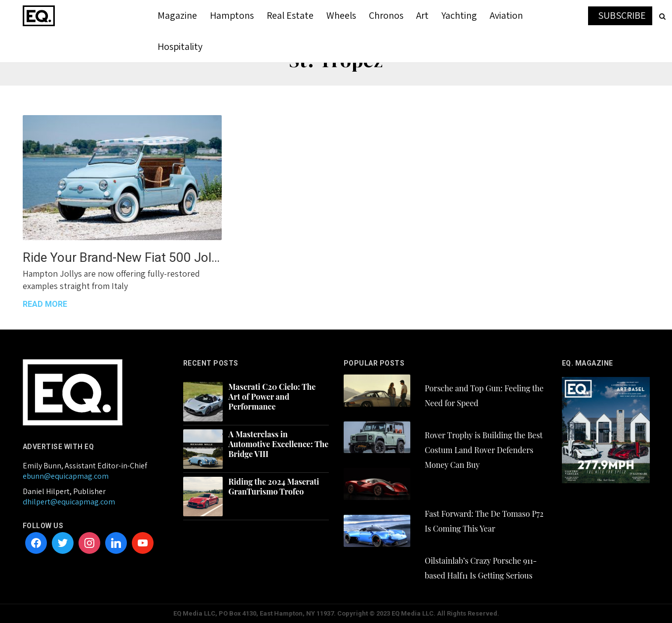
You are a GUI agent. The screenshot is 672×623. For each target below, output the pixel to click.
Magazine (177, 15)
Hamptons (232, 15)
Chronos (386, 15)
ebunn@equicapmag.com (66, 476)
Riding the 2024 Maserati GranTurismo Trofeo (274, 487)
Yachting (459, 15)
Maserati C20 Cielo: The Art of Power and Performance (272, 397)
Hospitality (180, 46)
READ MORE (45, 304)
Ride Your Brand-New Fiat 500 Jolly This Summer (122, 257)
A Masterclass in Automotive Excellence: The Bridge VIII (279, 444)
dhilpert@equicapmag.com (69, 502)
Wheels (341, 15)
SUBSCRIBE (622, 15)
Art (422, 15)
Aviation (506, 15)
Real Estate (290, 15)
